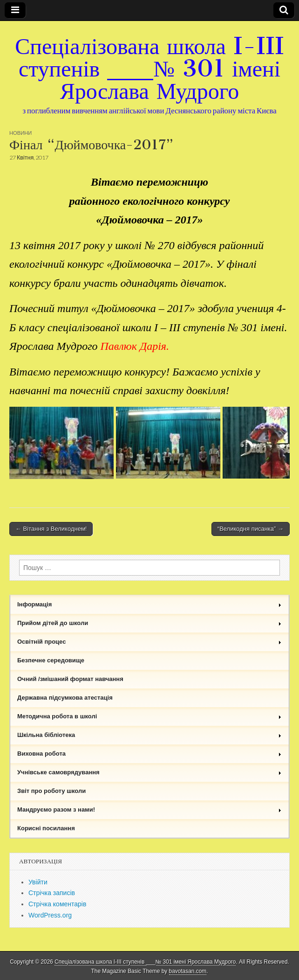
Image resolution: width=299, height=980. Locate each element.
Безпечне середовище (51, 660)
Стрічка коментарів (57, 904)
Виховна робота (149, 754)
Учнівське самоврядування (149, 772)
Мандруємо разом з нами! (149, 810)
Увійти (38, 882)
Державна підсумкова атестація (65, 698)
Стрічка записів (52, 893)
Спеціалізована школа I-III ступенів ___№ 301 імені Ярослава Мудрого (149, 68)
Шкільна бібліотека (149, 735)
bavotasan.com (188, 971)
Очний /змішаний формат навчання (70, 679)
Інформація (149, 604)
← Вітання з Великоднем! (51, 529)
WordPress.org (50, 915)
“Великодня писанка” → (251, 529)
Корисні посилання (46, 828)
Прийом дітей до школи (149, 623)
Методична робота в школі (149, 716)
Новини (20, 133)
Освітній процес (149, 642)
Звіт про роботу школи (51, 791)
